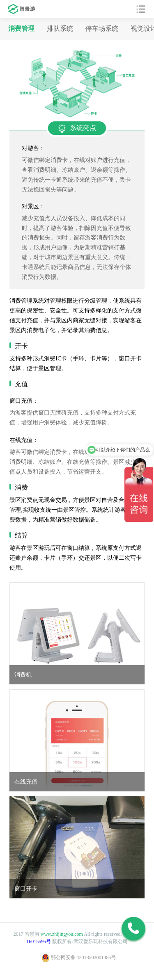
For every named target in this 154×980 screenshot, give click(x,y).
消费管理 (21, 28)
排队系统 (60, 28)
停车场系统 (102, 28)
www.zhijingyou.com (62, 934)
